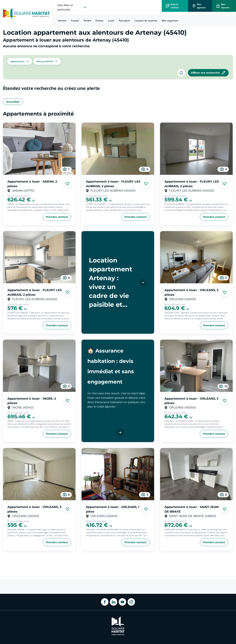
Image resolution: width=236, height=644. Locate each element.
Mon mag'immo (170, 21)
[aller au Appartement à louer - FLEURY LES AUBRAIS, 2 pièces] (118, 149)
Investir (75, 21)
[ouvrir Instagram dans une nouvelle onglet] (131, 602)
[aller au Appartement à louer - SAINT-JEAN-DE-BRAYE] (196, 474)
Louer (111, 21)
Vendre (87, 21)
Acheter (62, 21)
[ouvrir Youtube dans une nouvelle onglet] (122, 602)
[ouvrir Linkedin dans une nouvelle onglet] (114, 602)
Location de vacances (146, 21)
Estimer (100, 21)
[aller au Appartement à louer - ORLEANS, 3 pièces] (196, 366)
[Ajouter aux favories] (67, 184)
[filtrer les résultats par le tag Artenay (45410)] (47, 61)
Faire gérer (124, 21)
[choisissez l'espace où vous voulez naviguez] (72, 7)
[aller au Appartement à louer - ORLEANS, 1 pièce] (118, 474)
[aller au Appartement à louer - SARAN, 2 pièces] (39, 149)
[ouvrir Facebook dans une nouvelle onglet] (105, 602)
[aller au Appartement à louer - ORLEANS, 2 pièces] (196, 257)
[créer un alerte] (181, 73)
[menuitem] (62, 21)
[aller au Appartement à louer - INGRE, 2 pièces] (39, 366)
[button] (20, 61)
